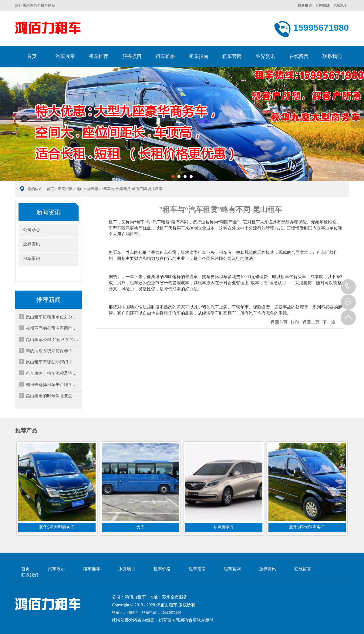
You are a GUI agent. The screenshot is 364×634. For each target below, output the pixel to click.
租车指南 (199, 56)
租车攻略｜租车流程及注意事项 (53, 373)
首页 (32, 56)
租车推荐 (99, 56)
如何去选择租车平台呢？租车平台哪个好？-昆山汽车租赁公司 (53, 385)
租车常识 (32, 259)
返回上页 (311, 322)
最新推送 (305, 5)
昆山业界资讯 (87, 189)
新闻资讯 (65, 189)
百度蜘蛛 (322, 5)
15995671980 (348, 287)
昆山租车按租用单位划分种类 (53, 317)
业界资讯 (265, 56)
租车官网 (232, 56)
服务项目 (132, 56)
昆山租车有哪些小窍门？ (49, 362)
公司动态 (32, 230)
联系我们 (332, 56)
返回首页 (279, 322)
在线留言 (299, 56)
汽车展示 (65, 56)
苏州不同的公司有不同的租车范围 (53, 328)
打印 (295, 322)
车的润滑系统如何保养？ (49, 351)
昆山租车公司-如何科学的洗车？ (53, 340)
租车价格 (165, 56)
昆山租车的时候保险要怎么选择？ (53, 396)
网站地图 (340, 5)
